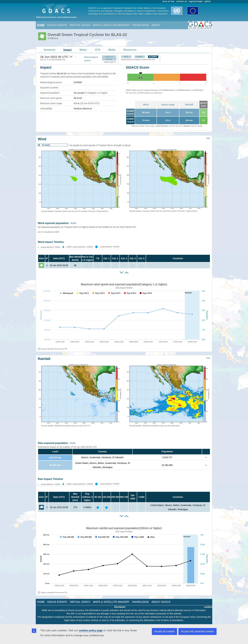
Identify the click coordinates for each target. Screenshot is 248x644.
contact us (182, 1)
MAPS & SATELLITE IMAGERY (111, 25)
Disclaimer (120, 607)
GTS (98, 50)
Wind (146, 105)
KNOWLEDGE (141, 25)
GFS (126, 57)
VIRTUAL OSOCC (80, 25)
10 (47, 265)
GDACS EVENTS (57, 25)
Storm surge (168, 105)
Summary (50, 50)
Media (112, 50)
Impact (68, 50)
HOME (41, 25)
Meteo (83, 50)
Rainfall (189, 105)
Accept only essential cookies (197, 631)
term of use (169, 1)
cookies (208, 607)
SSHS (57, 232)
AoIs (73, 223)
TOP (208, 138)
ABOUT (156, 25)
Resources (130, 50)
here (160, 93)
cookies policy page (91, 630)
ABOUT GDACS (161, 602)
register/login (196, 1)
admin (208, 1)
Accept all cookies (164, 631)
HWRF (140, 57)
